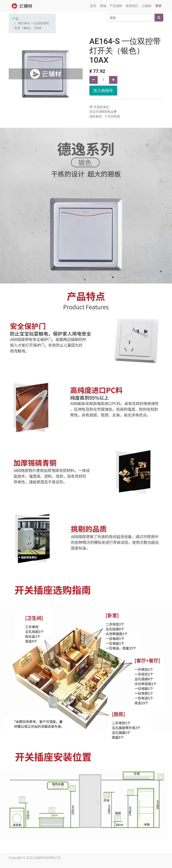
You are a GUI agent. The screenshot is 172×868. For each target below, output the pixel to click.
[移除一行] (94, 80)
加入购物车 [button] (103, 91)
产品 (15, 19)
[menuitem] (93, 6)
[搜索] (159, 18)
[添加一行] (113, 80)
